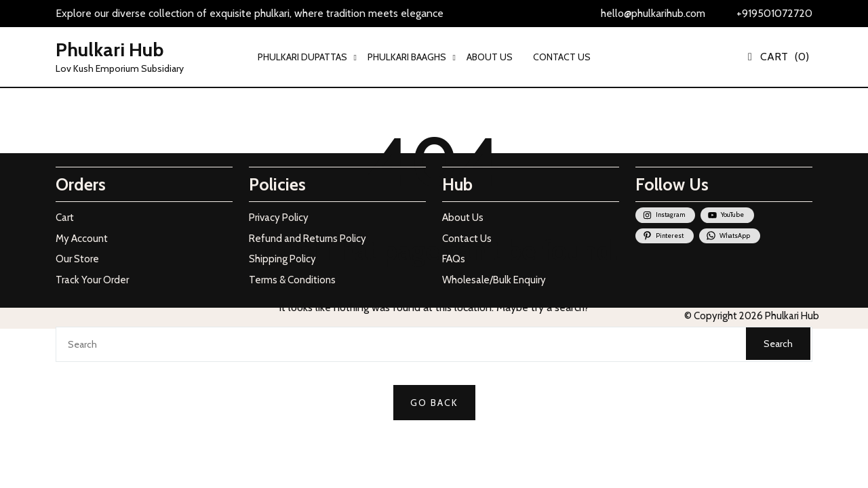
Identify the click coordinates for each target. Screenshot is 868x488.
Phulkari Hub (110, 49)
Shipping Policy (282, 259)
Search (778, 344)
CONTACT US (562, 57)
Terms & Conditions (292, 280)
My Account (82, 239)
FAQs (454, 259)
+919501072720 (774, 13)
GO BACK (434, 403)
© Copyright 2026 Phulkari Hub (752, 316)
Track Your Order (92, 280)
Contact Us (467, 239)
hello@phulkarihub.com (653, 13)
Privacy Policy (279, 218)
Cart (65, 218)
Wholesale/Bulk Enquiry (494, 280)
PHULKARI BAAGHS (407, 57)
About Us (463, 218)
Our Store (77, 259)
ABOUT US (490, 57)
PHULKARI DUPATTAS (302, 57)
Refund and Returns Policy (308, 239)
